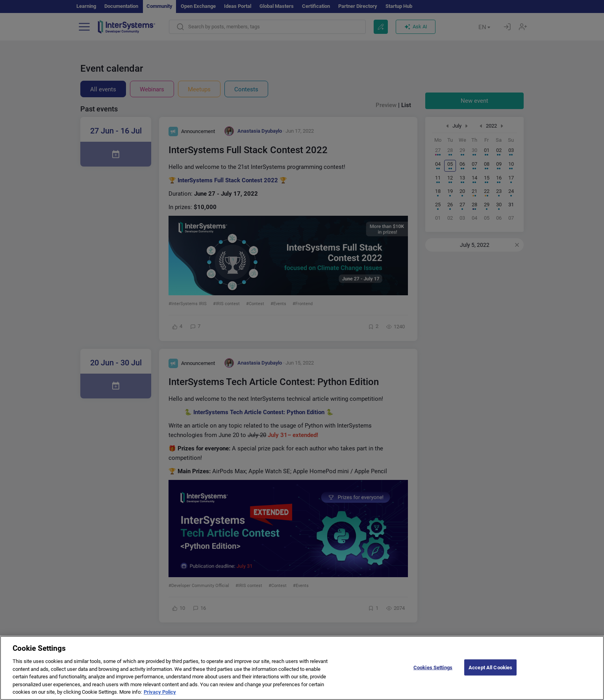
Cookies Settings (433, 674)
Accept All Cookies (490, 674)
